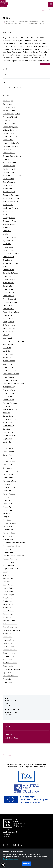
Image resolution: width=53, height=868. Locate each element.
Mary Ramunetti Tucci (11, 552)
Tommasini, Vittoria (10, 410)
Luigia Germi (8, 351)
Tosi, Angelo (7, 104)
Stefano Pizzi (8, 120)
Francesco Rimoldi (10, 117)
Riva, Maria (7, 348)
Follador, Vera (8, 539)
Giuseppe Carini (9, 218)
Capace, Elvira (8, 491)
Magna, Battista (9, 588)
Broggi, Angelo (8, 322)
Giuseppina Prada (10, 221)
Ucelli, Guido (8, 150)
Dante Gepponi (9, 452)
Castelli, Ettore (8, 293)
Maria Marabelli (9, 283)
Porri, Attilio (7, 504)
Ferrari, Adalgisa (9, 494)
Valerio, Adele (8, 536)
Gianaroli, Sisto (8, 315)
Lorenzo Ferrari (9, 497)
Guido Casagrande (10, 371)
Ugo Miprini (7, 338)
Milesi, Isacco (8, 247)
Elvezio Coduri (8, 179)
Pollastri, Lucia (8, 647)
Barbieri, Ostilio (9, 358)
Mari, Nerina (8, 598)
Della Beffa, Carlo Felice (12, 630)
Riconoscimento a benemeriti (15, 23)
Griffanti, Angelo (9, 325)
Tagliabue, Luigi (9, 604)
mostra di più (45, 64)
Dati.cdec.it (7, 836)
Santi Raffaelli (8, 526)
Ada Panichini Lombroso (12, 176)
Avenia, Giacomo (9, 361)
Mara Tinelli (7, 276)
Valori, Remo (8, 637)
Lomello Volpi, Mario (10, 471)
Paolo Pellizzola (9, 257)
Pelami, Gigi (7, 513)
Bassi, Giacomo (9, 345)
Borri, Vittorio (8, 332)
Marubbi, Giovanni (10, 640)
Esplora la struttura (12, 738)
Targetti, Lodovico (10, 328)
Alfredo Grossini (9, 211)
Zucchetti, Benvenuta (11, 195)
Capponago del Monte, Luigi (13, 341)
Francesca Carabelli (10, 302)
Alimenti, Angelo (9, 656)
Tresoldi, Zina (8, 205)
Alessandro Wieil (9, 461)
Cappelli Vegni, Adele (11, 127)
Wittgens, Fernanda (10, 130)
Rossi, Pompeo (9, 595)
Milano (5, 74)
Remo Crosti (8, 465)
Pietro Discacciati (9, 299)
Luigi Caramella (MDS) (11, 569)
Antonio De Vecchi (10, 435)
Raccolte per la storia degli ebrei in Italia (30, 21)
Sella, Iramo (7, 185)
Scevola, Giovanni (10, 523)
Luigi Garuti (7, 159)
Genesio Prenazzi (9, 133)
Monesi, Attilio (8, 634)
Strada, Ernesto (9, 591)
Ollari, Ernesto (8, 367)
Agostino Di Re (9, 241)
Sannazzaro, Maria (10, 650)
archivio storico (9, 21)
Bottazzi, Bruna (9, 617)
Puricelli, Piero (8, 611)
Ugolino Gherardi (9, 673)
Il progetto (7, 834)
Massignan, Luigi (9, 387)
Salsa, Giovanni (9, 643)
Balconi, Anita (8, 666)
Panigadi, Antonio (10, 481)
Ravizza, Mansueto (10, 559)
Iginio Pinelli (8, 458)
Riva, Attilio (7, 679)
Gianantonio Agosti (10, 124)
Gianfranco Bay (9, 426)
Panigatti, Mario (9, 309)
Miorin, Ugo (7, 507)
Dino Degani (8, 397)
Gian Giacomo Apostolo (12, 114)
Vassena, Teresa (9, 224)
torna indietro (45, 693)
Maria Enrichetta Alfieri (11, 143)
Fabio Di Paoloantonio (11, 312)
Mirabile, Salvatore (10, 663)
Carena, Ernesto (9, 474)
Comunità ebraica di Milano (13, 88)
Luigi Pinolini (8, 572)
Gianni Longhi (8, 260)
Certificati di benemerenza (35, 23)
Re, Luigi (6, 335)
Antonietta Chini (9, 111)
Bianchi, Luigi (8, 189)
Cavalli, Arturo (8, 286)
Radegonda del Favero (11, 146)
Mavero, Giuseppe (10, 432)
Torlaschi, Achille (9, 621)
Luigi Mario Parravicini (11, 208)
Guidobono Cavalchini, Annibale (15, 543)
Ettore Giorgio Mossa (11, 627)
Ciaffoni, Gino (8, 530)
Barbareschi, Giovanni (11, 374)
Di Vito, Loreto (8, 601)
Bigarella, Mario (9, 393)
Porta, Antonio (8, 296)
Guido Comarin (8, 406)
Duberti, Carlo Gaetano (11, 669)
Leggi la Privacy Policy (11, 859)
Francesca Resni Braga (12, 546)
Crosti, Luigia (8, 468)
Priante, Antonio (9, 390)
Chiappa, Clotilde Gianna (12, 156)
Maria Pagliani (8, 682)
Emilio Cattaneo (9, 354)
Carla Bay (7, 429)
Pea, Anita (7, 582)
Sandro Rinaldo (9, 455)
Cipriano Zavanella (10, 237)
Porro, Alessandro (10, 419)
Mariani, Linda (8, 500)
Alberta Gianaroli (9, 319)
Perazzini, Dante (9, 533)
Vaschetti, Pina (8, 575)
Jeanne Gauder (9, 270)
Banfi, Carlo (7, 231)
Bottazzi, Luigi (8, 614)
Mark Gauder (8, 267)
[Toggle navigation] (51, 4)
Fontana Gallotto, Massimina (13, 556)
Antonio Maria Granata (11, 263)
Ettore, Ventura (9, 585)
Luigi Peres (7, 244)
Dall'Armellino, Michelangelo (13, 384)
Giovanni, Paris (9, 510)
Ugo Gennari (8, 364)
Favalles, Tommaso (10, 403)
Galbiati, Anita (8, 478)
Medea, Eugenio (9, 192)
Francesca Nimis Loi (10, 676)
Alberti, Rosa (8, 660)
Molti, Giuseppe (9, 608)
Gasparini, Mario (9, 653)
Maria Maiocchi (9, 377)
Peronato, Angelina (10, 380)
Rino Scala (7, 520)
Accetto (26, 864)
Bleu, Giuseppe (9, 565)
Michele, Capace (9, 487)
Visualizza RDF (10, 734)
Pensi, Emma (8, 445)
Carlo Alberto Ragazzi (11, 273)
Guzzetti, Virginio (9, 280)
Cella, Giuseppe (9, 484)
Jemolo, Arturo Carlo (11, 172)
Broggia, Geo (8, 517)
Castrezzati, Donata (10, 137)
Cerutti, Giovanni (9, 416)
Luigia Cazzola (8, 289)
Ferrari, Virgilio (8, 562)
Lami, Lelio (7, 442)
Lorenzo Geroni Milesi (11, 254)
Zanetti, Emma (8, 400)
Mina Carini (7, 215)
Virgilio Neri (7, 234)
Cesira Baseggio (9, 182)
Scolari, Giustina (9, 549)
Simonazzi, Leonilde (10, 163)
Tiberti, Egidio (8, 101)
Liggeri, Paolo (8, 306)
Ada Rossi (7, 413)
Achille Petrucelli (9, 169)
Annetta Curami (9, 107)
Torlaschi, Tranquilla (10, 624)
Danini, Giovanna (9, 153)
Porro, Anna (8, 422)
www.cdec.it (7, 830)
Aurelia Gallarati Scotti (11, 198)
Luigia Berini (8, 439)
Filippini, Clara (8, 140)
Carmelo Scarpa (9, 166)
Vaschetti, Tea (8, 578)
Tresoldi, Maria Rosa (10, 202)
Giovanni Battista (9, 250)
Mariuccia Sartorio (10, 228)
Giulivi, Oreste (8, 448)
